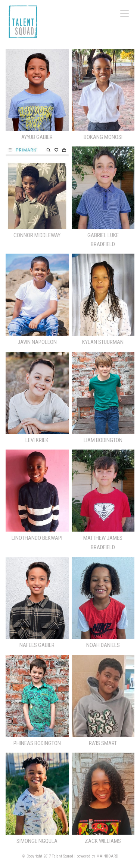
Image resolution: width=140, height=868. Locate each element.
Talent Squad (23, 22)
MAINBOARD (107, 856)
